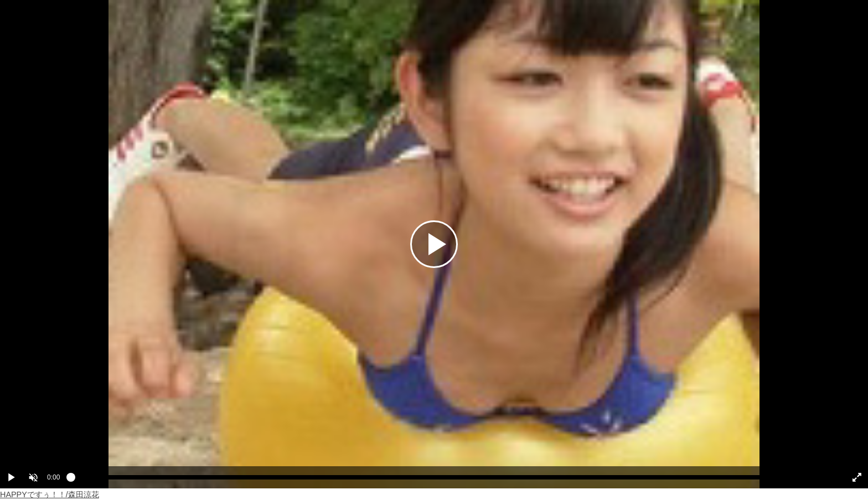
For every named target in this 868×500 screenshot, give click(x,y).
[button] (33, 477)
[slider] (452, 480)
